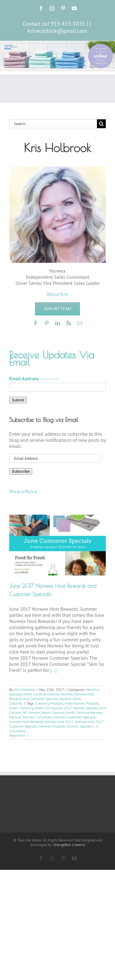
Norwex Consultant (38, 717)
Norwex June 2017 (59, 722)
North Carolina (53, 712)
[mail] (80, 323)
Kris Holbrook (25, 689)
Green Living (45, 708)
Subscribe (21, 471)
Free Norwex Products (82, 703)
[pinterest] (47, 323)
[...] (54, 670)
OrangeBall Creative (69, 845)
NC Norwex (31, 712)
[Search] (101, 124)
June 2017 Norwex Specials (77, 708)
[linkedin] (58, 323)
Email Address (34, 378)
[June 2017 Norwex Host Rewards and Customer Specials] (57, 545)
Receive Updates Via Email (52, 358)
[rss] (69, 323)
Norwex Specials (79, 726)
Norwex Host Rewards (26, 722)
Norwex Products (52, 726)
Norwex (67, 694)
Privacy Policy (23, 491)
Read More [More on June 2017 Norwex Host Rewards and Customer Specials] (17, 735)
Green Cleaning (21, 708)
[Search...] (53, 124)
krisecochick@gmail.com (57, 31)
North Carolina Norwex (41, 694)
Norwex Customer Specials (75, 717)
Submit (18, 400)
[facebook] (36, 323)
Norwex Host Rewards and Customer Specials (52, 696)
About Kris (57, 294)
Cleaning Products (49, 703)
